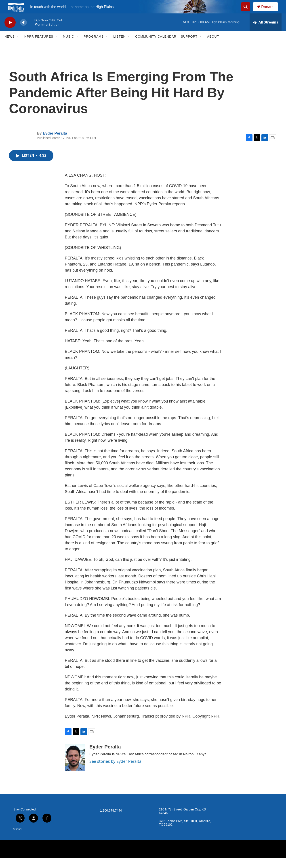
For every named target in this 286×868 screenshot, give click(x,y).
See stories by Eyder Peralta (115, 771)
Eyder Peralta (55, 143)
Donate (270, 12)
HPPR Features (39, 47)
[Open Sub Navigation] (18, 47)
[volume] (23, 33)
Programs (94, 47)
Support (189, 47)
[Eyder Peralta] (75, 767)
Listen (119, 47)
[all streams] (266, 32)
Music (68, 47)
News (10, 47)
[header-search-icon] (248, 12)
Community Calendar (156, 47)
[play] (10, 33)
